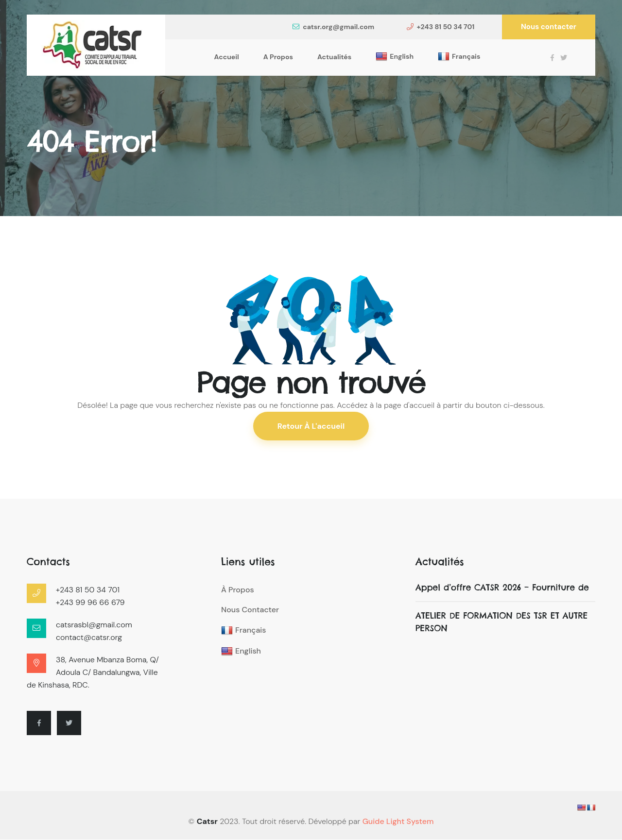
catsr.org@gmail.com (333, 27)
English (395, 57)
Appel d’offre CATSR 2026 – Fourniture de (503, 588)
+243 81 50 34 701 (441, 27)
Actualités (334, 57)
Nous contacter (549, 27)
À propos (238, 590)
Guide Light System (398, 822)
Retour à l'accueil (311, 426)
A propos (278, 57)
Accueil (227, 57)
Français (459, 57)
